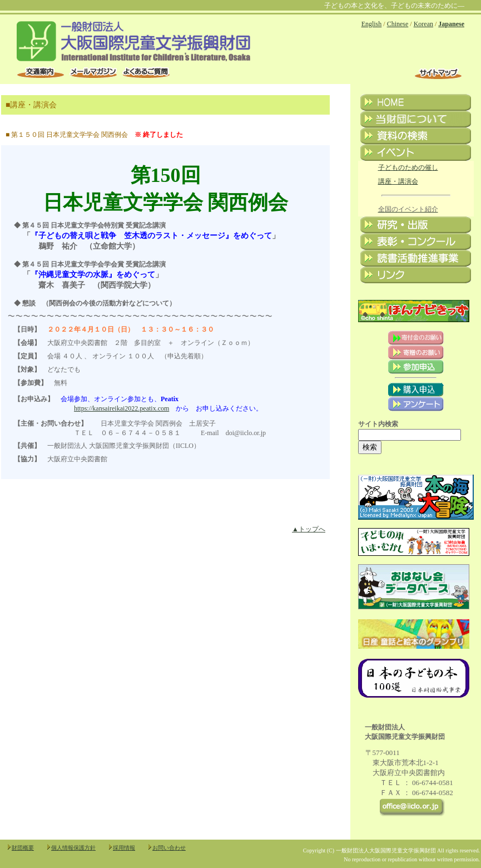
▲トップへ (309, 529)
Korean (423, 24)
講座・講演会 (398, 181)
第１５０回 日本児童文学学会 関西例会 (70, 135)
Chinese (398, 24)
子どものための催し (408, 167)
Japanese (451, 24)
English (372, 24)
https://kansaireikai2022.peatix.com (122, 408)
